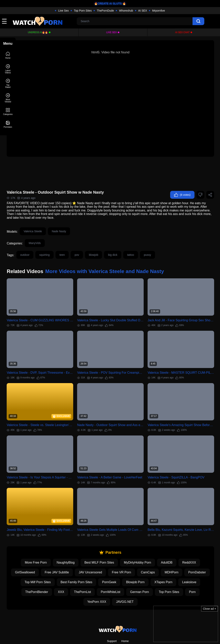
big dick (127, 246)
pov (92, 246)
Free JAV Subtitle (78, 550)
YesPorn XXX (112, 580)
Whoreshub (126, 11)
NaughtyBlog (73, 540)
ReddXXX (196, 540)
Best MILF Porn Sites (107, 540)
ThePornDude (105, 11)
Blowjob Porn (168, 560)
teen (77, 246)
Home (125, 619)
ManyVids (50, 235)
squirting (59, 246)
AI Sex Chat (183, 32)
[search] (198, 21)
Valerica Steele (48, 223)
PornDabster (39, 560)
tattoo (145, 246)
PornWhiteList (138, 570)
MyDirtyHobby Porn (145, 540)
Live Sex (63, 11)
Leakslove (36, 570)
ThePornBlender (64, 570)
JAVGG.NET (141, 580)
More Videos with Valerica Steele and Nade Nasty (119, 263)
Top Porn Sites (83, 11)
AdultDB (174, 540)
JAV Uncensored (112, 550)
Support (112, 619)
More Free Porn (43, 540)
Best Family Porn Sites (110, 560)
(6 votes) (182, 186)
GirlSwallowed (46, 550)
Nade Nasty (74, 223)
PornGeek (142, 560)
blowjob (108, 246)
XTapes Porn (196, 560)
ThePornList (110, 570)
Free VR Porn (143, 550)
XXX (89, 570)
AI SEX (143, 11)
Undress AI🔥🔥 (38, 32)
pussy (162, 246)
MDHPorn (193, 550)
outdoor (40, 246)
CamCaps (169, 550)
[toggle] (4, 21)
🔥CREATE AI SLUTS (108, 4)
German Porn (167, 570)
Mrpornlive (158, 11)
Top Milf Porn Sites (71, 560)
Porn (90, 580)
